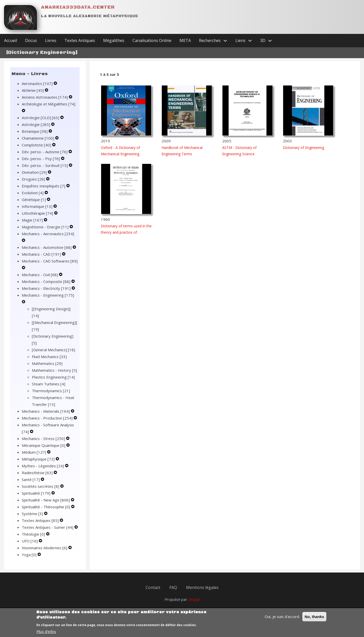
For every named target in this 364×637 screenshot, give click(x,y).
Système (33, 514)
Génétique (34, 200)
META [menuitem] (185, 40)
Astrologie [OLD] (41, 118)
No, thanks (314, 620)
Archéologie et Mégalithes (49, 104)
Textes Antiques (41, 520)
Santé (31, 479)
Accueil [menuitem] (10, 40)
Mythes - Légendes (43, 466)
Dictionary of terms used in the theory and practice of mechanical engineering (126, 232)
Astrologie (36, 124)
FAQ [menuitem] (173, 587)
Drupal (194, 599)
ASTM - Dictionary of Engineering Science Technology (239, 154)
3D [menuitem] (268, 41)
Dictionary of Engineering (303, 148)
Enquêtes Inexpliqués (44, 186)
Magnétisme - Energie (46, 227)
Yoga (30, 555)
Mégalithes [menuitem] (114, 40)
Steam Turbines (49, 384)
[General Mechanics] (53, 350)
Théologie (34, 534)
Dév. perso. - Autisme (45, 152)
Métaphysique (39, 459)
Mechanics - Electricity (47, 288)
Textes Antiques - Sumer (48, 527)
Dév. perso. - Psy (41, 159)
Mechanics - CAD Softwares (50, 261)
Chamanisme (38, 138)
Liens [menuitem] (246, 41)
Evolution (33, 193)
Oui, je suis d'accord (282, 620)
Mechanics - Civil (40, 275)
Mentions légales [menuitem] (202, 587)
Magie (33, 220)
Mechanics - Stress (44, 438)
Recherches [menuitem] (215, 41)
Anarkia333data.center (78, 7)
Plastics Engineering (53, 377)
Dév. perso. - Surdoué (45, 165)
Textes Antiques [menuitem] (80, 40)
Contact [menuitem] (153, 587)
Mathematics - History (54, 370)
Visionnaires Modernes (45, 548)
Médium (34, 452)
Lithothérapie (38, 213)
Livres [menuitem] (51, 40)
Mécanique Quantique (44, 445)
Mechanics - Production (48, 418)
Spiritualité (37, 493)
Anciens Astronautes (45, 97)
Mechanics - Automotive (47, 247)
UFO (30, 541)
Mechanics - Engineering (48, 295)
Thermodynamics (51, 391)
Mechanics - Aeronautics (48, 234)
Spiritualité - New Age (46, 500)
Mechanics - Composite (47, 281)
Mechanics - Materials (46, 411)
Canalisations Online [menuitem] (152, 40)
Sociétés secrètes (41, 486)
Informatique (38, 206)
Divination (35, 172)
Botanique (35, 131)
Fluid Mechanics (49, 357)
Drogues (34, 179)
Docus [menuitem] (31, 40)
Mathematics (47, 363)
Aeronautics (38, 83)
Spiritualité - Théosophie (46, 507)
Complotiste (37, 145)
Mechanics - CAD (42, 254)
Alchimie (33, 90)
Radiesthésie (38, 473)
